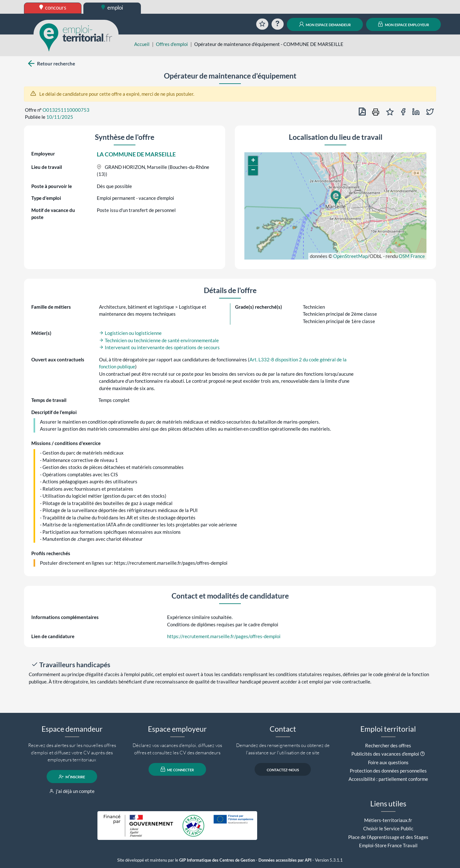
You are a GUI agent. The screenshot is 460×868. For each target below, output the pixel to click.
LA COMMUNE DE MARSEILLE (136, 154)
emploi (112, 8)
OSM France (412, 256)
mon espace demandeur (325, 24)
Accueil (142, 44)
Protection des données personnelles (388, 771)
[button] (335, 198)
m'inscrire (72, 777)
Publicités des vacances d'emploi (385, 754)
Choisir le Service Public (388, 828)
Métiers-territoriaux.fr (388, 820)
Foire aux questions (388, 762)
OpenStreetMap (350, 256)
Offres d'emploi (172, 44)
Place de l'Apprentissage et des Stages (388, 837)
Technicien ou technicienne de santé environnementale (159, 340)
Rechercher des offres (388, 745)
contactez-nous (283, 769)
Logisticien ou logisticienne (130, 333)
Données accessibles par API (285, 860)
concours (53, 8)
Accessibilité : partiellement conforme (388, 779)
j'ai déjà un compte (72, 791)
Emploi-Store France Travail (388, 845)
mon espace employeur (404, 24)
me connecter (177, 769)
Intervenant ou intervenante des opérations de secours (159, 347)
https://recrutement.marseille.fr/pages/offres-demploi (224, 636)
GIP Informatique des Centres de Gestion (217, 860)
